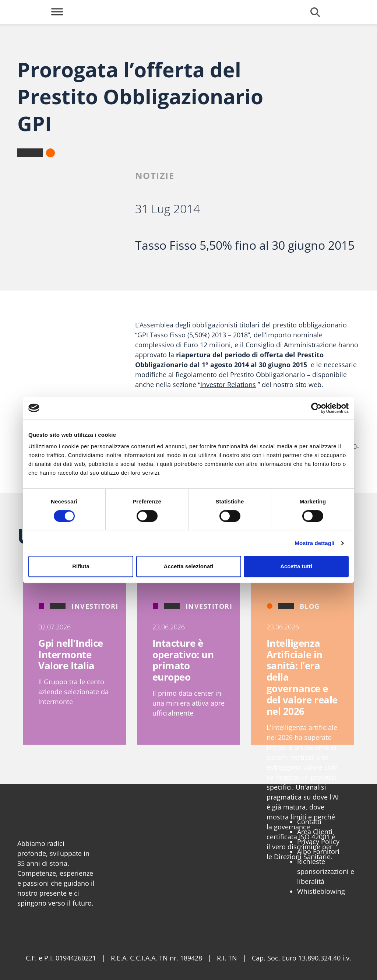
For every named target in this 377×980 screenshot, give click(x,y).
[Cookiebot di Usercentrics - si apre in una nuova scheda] (316, 408)
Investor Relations (228, 384)
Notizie (155, 175)
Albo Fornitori (318, 851)
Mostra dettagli (314, 543)
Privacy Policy (318, 842)
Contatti (309, 822)
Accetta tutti (296, 566)
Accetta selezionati (188, 566)
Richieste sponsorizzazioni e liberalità (326, 871)
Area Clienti (315, 832)
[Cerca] (315, 12)
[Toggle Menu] (57, 12)
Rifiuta (81, 566)
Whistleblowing (321, 891)
